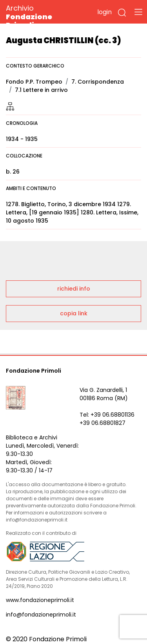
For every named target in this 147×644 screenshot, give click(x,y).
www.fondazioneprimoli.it (40, 600)
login (104, 12)
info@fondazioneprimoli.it (41, 615)
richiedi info (74, 289)
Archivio (43, 16)
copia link (74, 313)
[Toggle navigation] (138, 12)
